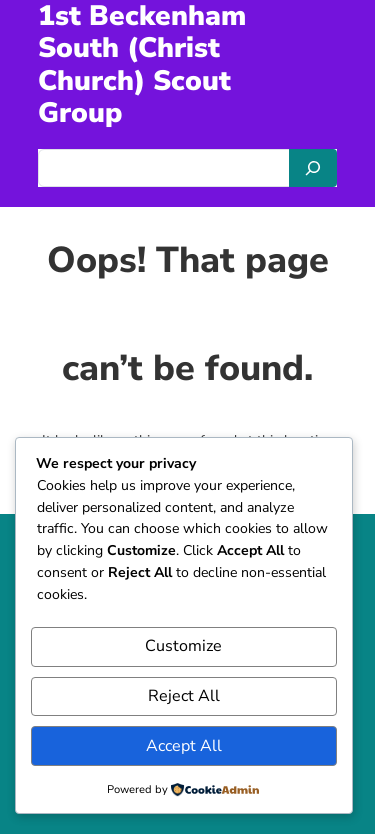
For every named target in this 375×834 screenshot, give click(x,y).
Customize (183, 646)
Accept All (184, 746)
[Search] (313, 168)
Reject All (184, 696)
